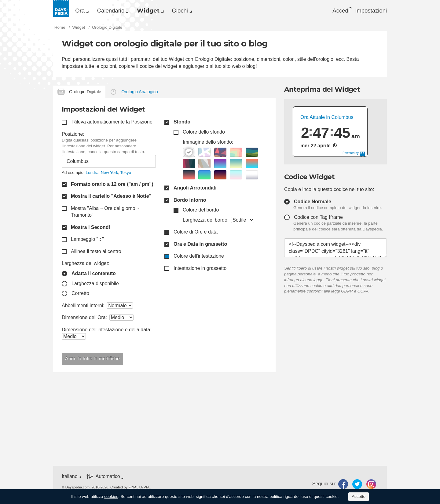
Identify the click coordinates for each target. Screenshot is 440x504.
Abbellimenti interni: (83, 307)
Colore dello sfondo (204, 134)
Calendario (121, 11)
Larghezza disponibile (95, 285)
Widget (166, 11)
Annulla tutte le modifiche (92, 361)
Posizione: (73, 136)
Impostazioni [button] (370, 11)
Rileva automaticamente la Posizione (112, 124)
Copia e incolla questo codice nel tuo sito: (329, 191)
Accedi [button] (335, 11)
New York (110, 174)
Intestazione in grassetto (200, 270)
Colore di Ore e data (196, 234)
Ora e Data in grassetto (200, 246)
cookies (111, 497)
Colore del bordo (201, 212)
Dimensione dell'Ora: (84, 319)
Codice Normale (313, 203)
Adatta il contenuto (94, 275)
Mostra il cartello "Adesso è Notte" (111, 198)
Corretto (80, 295)
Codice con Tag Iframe (318, 219)
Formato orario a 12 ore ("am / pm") (112, 186)
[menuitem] (84, 11)
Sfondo (182, 124)
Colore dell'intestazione (199, 258)
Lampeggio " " (87, 241)
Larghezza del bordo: (206, 222)
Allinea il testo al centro (96, 253)
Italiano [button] (70, 478)
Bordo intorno (190, 202)
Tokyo (126, 174)
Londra (92, 174)
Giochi (205, 11)
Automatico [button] (108, 478)
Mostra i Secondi (90, 229)
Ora (83, 11)
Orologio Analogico (140, 94)
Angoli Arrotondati (195, 190)
